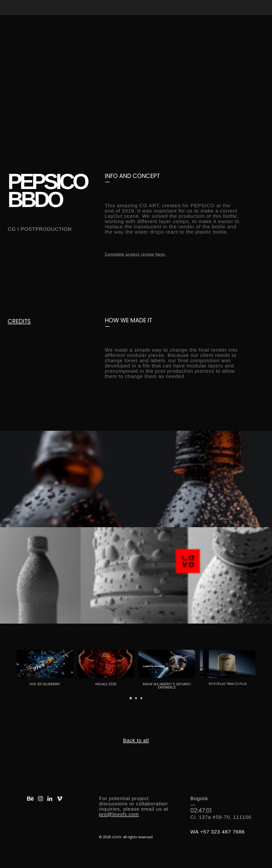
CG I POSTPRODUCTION (40, 229)
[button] (45, 664)
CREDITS (19, 321)
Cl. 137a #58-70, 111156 (221, 817)
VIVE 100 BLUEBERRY (45, 684)
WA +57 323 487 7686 (218, 832)
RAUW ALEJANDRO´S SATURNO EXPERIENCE (167, 677)
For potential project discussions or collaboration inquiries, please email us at (134, 804)
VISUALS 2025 (106, 680)
